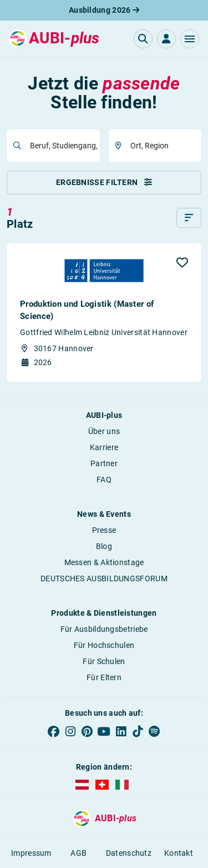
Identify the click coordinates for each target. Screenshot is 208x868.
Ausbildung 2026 (104, 10)
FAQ (104, 480)
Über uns (104, 431)
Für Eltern (104, 677)
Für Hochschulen (104, 645)
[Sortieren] (189, 218)
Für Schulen (104, 661)
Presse (104, 530)
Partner (104, 463)
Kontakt (179, 853)
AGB (78, 853)
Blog (104, 546)
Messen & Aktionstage (104, 562)
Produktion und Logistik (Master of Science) (87, 310)
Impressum (31, 853)
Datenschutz (129, 853)
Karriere (104, 447)
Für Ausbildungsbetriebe (104, 629)
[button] (190, 39)
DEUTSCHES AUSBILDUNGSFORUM (104, 578)
